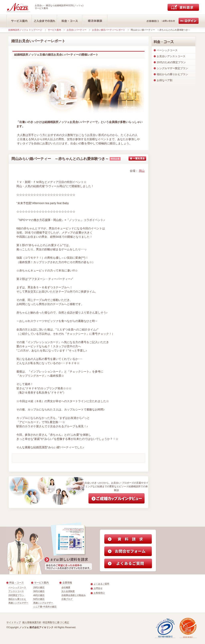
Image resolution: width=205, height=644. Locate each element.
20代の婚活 (39, 587)
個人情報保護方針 (32, 622)
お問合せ (98, 588)
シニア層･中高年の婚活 (45, 607)
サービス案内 (54, 30)
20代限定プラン (16, 595)
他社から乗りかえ (17, 599)
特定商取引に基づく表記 (56, 622)
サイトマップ (14, 622)
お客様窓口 (99, 593)
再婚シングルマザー (18, 603)
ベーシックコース (17, 587)
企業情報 (67, 583)
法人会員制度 (68, 591)
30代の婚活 (39, 591)
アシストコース (16, 591)
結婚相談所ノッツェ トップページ (25, 30)
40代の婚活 (39, 595)
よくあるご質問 (101, 584)
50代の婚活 (39, 599)
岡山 (142, 171)
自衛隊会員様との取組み (74, 595)
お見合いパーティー (77, 30)
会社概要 (66, 587)
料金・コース (17, 583)
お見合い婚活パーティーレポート (109, 30)
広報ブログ (67, 599)
